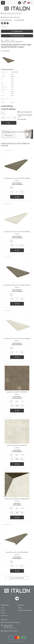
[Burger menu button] (3, 3)
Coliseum (7, 40)
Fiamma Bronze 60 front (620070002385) (17, 553)
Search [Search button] (31, 27)
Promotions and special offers (25, 610)
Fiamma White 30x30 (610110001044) (17, 446)
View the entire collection (17, 578)
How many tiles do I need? (26, 112)
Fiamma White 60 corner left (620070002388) (17, 232)
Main (2, 40)
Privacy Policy (4, 615)
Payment (3, 613)
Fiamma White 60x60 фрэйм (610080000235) (17, 499)
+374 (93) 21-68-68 (19, 20)
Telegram (5, 23)
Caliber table (23, 119)
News (2, 608)
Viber (8, 23)
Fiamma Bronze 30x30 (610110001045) (17, 392)
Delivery (3, 610)
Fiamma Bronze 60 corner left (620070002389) (17, 179)
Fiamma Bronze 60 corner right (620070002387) (17, 286)
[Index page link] (17, 8)
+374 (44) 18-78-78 (7, 20)
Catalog (20, 608)
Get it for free (9, 136)
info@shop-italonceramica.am (11, 17)
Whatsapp (2, 23)
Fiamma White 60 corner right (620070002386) (17, 339)
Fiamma (13, 40)
